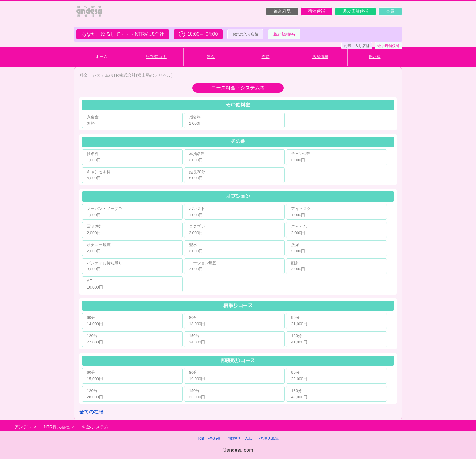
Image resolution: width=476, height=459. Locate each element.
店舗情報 (320, 57)
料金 (211, 57)
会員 (390, 11)
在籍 (266, 57)
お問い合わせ (209, 439)
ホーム (102, 57)
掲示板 (375, 57)
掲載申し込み (240, 439)
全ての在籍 (91, 412)
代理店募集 (269, 439)
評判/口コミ (156, 57)
